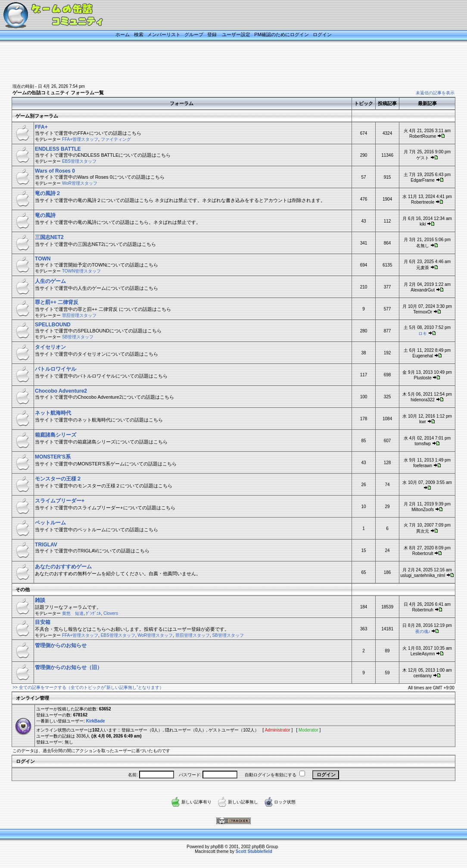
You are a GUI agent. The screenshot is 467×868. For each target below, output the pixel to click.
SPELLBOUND (53, 325)
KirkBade (96, 721)
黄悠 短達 (73, 613)
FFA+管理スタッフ (80, 139)
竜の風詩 (45, 215)
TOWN (43, 259)
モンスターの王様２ (58, 479)
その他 (23, 589)
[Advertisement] (223, 63)
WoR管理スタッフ (80, 183)
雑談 (40, 600)
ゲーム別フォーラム (37, 116)
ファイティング (116, 139)
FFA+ (41, 127)
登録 (212, 34)
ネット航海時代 (53, 413)
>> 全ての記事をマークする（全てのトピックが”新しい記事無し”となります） (88, 687)
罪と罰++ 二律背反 (57, 302)
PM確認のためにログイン (282, 34)
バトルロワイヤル (56, 369)
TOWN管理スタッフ (81, 271)
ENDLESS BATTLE (58, 149)
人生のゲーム (50, 281)
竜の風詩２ (48, 193)
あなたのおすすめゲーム (63, 567)
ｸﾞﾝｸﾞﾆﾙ (93, 613)
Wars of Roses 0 (55, 171)
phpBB (217, 847)
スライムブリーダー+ (60, 501)
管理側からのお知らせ (61, 645)
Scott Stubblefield (254, 851)
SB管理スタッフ (78, 337)
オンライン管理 (33, 698)
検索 (139, 34)
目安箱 (43, 622)
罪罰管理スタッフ (79, 315)
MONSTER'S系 (53, 457)
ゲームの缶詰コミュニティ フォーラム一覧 (58, 93)
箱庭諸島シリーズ (56, 435)
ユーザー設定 (236, 34)
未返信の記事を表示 (435, 93)
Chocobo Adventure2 (61, 391)
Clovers (111, 613)
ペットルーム (50, 523)
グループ (194, 34)
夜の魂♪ (423, 631)
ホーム (123, 34)
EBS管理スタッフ (79, 161)
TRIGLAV (46, 545)
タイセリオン (50, 347)
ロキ (423, 333)
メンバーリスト (164, 34)
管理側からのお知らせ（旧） (68, 667)
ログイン (322, 34)
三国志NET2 (49, 237)
